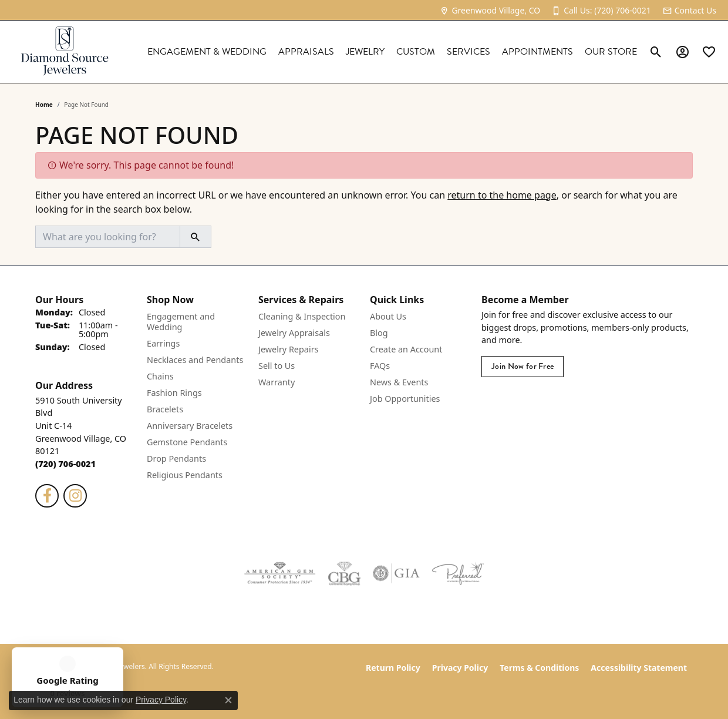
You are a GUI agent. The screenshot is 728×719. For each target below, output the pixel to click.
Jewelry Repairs (288, 349)
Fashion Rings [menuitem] (174, 393)
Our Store (611, 52)
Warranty (277, 382)
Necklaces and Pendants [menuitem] (195, 360)
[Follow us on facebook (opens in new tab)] (47, 496)
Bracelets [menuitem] (165, 409)
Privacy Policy (460, 668)
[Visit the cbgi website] (344, 573)
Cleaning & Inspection (302, 316)
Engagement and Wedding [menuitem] (181, 322)
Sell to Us (277, 366)
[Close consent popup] (228, 700)
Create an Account (406, 349)
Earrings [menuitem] (163, 343)
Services (469, 52)
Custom (416, 52)
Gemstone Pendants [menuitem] (187, 442)
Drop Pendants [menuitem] (176, 458)
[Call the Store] (65, 464)
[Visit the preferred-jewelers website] (458, 573)
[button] (656, 52)
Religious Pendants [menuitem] (185, 475)
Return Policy (393, 668)
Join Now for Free (523, 366)
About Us (388, 316)
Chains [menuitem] (160, 376)
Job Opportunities (405, 399)
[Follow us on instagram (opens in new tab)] (75, 496)
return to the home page (502, 195)
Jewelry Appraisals (294, 333)
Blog (379, 333)
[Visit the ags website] (280, 573)
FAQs (380, 366)
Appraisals (306, 52)
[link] (490, 10)
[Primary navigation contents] (383, 52)
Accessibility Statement (639, 668)
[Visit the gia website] (396, 573)
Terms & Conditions (539, 668)
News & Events (399, 382)
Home (44, 105)
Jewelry (365, 52)
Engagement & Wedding (207, 52)
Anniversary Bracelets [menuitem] (190, 426)
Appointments (537, 52)
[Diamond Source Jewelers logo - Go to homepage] (65, 52)
